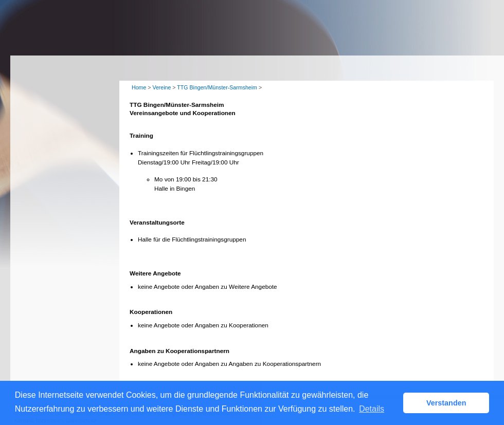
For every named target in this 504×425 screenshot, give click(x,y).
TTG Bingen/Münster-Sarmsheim (217, 87)
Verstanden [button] (446, 403)
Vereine (161, 87)
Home (139, 87)
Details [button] (372, 409)
